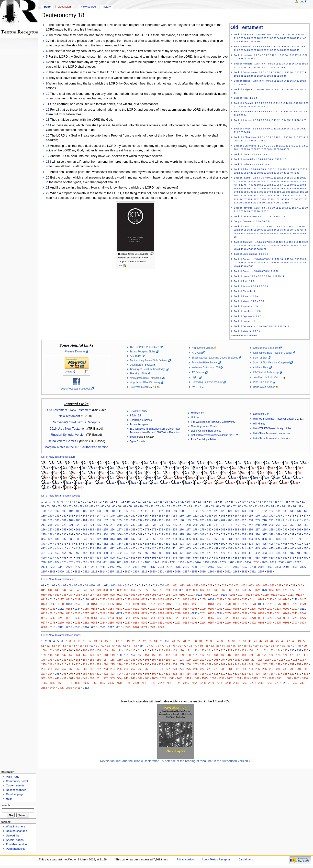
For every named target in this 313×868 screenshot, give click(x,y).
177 (306, 516)
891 (119, 562)
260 (71, 529)
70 (252, 188)
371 (299, 539)
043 (57, 590)
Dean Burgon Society (141, 365)
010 (93, 585)
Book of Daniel (242, 271)
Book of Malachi (242, 331)
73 (262, 188)
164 (216, 516)
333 (306, 534)
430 (168, 548)
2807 (44, 572)
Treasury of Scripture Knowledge (147, 369)
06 (70, 585)
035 (265, 585)
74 (265, 188)
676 (292, 558)
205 (230, 520)
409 (292, 544)
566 (189, 558)
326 (257, 534)
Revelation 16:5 (138, 411)
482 (257, 553)
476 (216, 553)
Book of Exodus (242, 47)
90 (245, 192)
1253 (181, 562)
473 (195, 553)
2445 (103, 567)
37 (288, 38)
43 (235, 41)
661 (278, 558)
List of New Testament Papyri (58, 457)
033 (252, 585)
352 (168, 539)
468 (161, 553)
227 (112, 525)
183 (78, 520)
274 (168, 529)
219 (57, 525)
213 (285, 520)
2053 (265, 562)
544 (175, 558)
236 (175, 525)
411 (306, 544)
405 (265, 544)
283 (230, 529)
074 (271, 590)
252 (285, 525)
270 (140, 529)
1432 (206, 562)
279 (202, 529)
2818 (136, 572)
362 (237, 539)
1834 (248, 562)
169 (251, 516)
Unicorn (195, 418)
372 (306, 539)
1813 (240, 562)
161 (195, 516)
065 (209, 590)
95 (262, 192)
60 (291, 185)
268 (126, 529)
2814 (103, 572)
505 (147, 558)
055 (140, 590)
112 (259, 196)
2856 (178, 572)
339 (78, 539)
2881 (245, 572)
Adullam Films (261, 367)
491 (50, 558)
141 (245, 203)
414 (57, 548)
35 (282, 38)
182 (71, 520)
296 (50, 534)
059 (168, 590)
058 (161, 590)
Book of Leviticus (243, 55)
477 (223, 553)
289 (271, 529)
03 (54, 585)
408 (285, 544)
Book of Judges (242, 89)
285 (244, 529)
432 (182, 548)
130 (268, 199)
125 (245, 199)
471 (182, 553)
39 (295, 38)
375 (57, 544)
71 (255, 188)
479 (237, 553)
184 (85, 520)
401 (237, 544)
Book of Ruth (241, 98)
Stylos (195, 377)
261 (78, 529)
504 (140, 558)
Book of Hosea (242, 276)
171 (265, 516)
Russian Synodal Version (68, 435)
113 (264, 196)
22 (239, 38)
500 (112, 558)
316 (189, 534)
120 (296, 196)
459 (99, 553)
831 (106, 562)
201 (202, 520)
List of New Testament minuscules (272, 433)
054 (133, 590)
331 (292, 534)
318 (202, 534)
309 (140, 534)
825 (64, 562)
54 (272, 185)
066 (216, 590)
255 (306, 525)
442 (251, 548)
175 (292, 516)
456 (78, 553)
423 (119, 548)
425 (133, 548)
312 (161, 534)
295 (44, 534)
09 (87, 585)
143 (254, 203)
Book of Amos (241, 286)
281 (216, 529)
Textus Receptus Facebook (75, 389)
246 (244, 525)
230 (133, 525)
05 (65, 585)
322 (230, 534)
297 (57, 534)
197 (175, 520)
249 (265, 525)
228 (119, 525)
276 (182, 529)
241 (209, 525)
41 (301, 38)
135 (291, 199)
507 (161, 558)
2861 (220, 572)
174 (285, 516)
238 (189, 525)
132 (278, 199)
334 (44, 539)
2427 (78, 567)
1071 (148, 562)
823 (50, 562)
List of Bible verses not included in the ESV (214, 435)
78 (278, 188)
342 (99, 539)
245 (237, 525)
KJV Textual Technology (266, 372)
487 (292, 553)
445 (271, 548)
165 (223, 516)
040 (300, 585)
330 (285, 534)
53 (268, 185)
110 (250, 196)
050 (106, 590)
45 (242, 41)
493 (64, 558)
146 (268, 203)
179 (50, 520)
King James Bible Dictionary (145, 382)
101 (283, 192)
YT (155, 387)
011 (100, 585)
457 (85, 553)
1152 (165, 562)
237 (182, 525)
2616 (186, 567)
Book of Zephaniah (244, 316)
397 (209, 544)
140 (241, 203)
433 (189, 548)
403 (251, 544)
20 (306, 34)
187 (106, 520)
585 (202, 558)
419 (92, 548)
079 (306, 590)
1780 (231, 562)
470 (175, 553)
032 (245, 585)
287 (257, 529)
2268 (53, 567)
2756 (220, 567)
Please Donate (75, 351)
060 (175, 590)
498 (99, 558)
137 (301, 199)
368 (278, 539)
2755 (211, 567)
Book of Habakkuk (244, 311)
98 (272, 192)
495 (78, 558)
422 (112, 548)
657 (251, 558)
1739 (223, 562)
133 (282, 199)
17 (296, 34)
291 (285, 529)
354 (182, 539)
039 (293, 585)
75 (268, 188)
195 (161, 520)
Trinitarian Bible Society (205, 363)
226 (106, 525)
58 (285, 185)
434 (195, 548)
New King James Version (205, 426)
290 (278, 529)
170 (257, 516)
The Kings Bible (138, 374)
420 (99, 548)
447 (285, 548)
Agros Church (137, 441)
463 (126, 553)
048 (92, 590)
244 (230, 525)
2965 (269, 572)
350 (154, 539)
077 (292, 590)
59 (288, 185)
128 (259, 199)
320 (216, 534)
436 (209, 548)
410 (299, 544)
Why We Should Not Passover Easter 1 (274, 419)
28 (258, 38)
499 (106, 558)
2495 (144, 567)
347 (133, 539)
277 (189, 529)
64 (305, 185)
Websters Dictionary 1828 (206, 367)
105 (302, 192)
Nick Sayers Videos (202, 348)
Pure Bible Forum (263, 382)
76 (272, 188)
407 (278, 544)
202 (209, 520)
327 (265, 534)
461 (112, 553)
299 (71, 534)
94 (258, 192)
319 (209, 534)
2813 (94, 572)
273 (161, 529)
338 (71, 539)
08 (81, 585)
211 (271, 520)
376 (64, 544)
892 (126, 562)
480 (244, 553)
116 (278, 196)
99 (275, 192)
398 (216, 544)
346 (126, 539)
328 (271, 534)
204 (223, 520)
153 (140, 516)
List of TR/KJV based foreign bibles (272, 429)
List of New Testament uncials (58, 579)
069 (237, 590)
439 (230, 548)
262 (85, 529)
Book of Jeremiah (243, 242)
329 (278, 534)
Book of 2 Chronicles (245, 146)
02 (48, 585)
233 (154, 525)
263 (92, 529)
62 (298, 185)
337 (64, 539)
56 (278, 185)
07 (76, 585)
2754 (203, 567)
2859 (203, 572)
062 (189, 590)
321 (223, 534)
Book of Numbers (243, 64)
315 (182, 534)
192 (140, 520)
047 (85, 590)
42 (305, 38)
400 (230, 544)
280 (209, 529)
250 (271, 525)
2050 (256, 562)
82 (291, 188)
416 (71, 548)
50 (258, 41)
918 (140, 562)
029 (224, 585)
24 (245, 38)
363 (244, 539)
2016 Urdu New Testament (68, 429)
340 (85, 539)
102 (288, 192)
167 (237, 516)
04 (59, 585)
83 (295, 188)
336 (57, 539)
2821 (161, 572)
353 (175, 539)
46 (245, 41)
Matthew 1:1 (198, 413)
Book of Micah (241, 301)
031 (238, 585)
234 (161, 525)
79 (282, 188)
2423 (69, 567)
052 (119, 590)
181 (64, 520)
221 (71, 525)
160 (189, 516)
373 (44, 544)
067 (223, 590)
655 (237, 558)
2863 (236, 572)
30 (265, 38)
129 (264, 199)
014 (120, 585)
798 (44, 562)
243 (223, 525)
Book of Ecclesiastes (245, 216)
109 (245, 196)
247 (251, 525)
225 (99, 525)
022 (176, 585)
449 (299, 548)
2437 (86, 567)
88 (239, 192)
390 (161, 544)
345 (119, 539)
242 (216, 525)
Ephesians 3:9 (261, 414)
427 (147, 548)
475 (209, 553)
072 (257, 590)
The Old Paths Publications (144, 347)
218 (50, 525)
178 (44, 520)
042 (50, 590)
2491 (136, 567)
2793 (261, 567)
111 (254, 196)
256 (44, 529)
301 (85, 534)
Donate (68, 372)
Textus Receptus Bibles (142, 352)
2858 (194, 572)
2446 (111, 567)
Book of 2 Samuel (243, 111)
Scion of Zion (260, 358)
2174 (44, 567)
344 (112, 539)
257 (50, 529)
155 (154, 516)
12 (279, 34)
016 (134, 585)
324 (244, 534)
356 (195, 539)
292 (292, 529)
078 (299, 590)
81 (288, 188)
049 (99, 590)
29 (262, 38)
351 (161, 539)
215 (299, 520)
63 (301, 185)
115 (273, 196)
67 (242, 188)
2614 (169, 567)
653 (223, 558)
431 (175, 548)
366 (265, 539)
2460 (119, 567)
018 (148, 585)
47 (249, 41)
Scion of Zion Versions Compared (271, 363)
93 (255, 192)
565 (182, 558)
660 (271, 558)
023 (182, 585)
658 (257, 558)
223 (85, 525)
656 (244, 558)
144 (259, 203)
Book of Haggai (242, 321)
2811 (78, 572)
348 (140, 539)
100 (279, 192)
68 (245, 188)
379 (85, 544)
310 (147, 534)
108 (241, 196)
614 (209, 558)
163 (209, 516)
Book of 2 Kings (242, 129)
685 (299, 558)
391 (168, 544)
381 (99, 544)
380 (92, 544)
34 (278, 38)
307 (126, 534)
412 (44, 548)
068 (230, 590)
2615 (178, 567)
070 (244, 590)
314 (175, 534)
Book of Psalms (242, 178)
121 (301, 196)
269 (133, 529)
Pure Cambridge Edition (204, 439)
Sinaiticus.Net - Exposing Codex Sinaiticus (215, 358)
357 (202, 539)
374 (50, 544)
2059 (273, 562)
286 (251, 529)
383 (112, 544)
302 (92, 534)
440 (237, 548)
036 (272, 585)
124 (241, 199)
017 (141, 585)
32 (272, 38)
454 (64, 553)
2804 (286, 567)
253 (292, 525)
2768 (253, 567)
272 (154, 529)
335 (50, 539)
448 (292, 548)
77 (275, 188)
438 (223, 548)
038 (286, 585)
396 (202, 544)
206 (237, 520)
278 (195, 529)
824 (57, 562)
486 (285, 553)
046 (78, 590)
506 (154, 558)
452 (50, 553)
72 (258, 188)
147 (273, 203)
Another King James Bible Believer (149, 360)
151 (126, 516)
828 (85, 562)
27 (255, 38)
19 (302, 34)
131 (273, 199)
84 (298, 188)
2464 (128, 567)
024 (190, 585)
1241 (173, 562)
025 (196, 585)
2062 (298, 562)
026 (203, 585)
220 (64, 525)
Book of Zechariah (244, 326)
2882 (253, 572)
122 (305, 196)
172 (271, 516)
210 (265, 520)
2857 (186, 572)
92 (252, 192)
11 (276, 34)
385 (126, 544)
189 (119, 520)
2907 (261, 572)
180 (57, 520)
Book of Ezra (241, 154)
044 (64, 590)
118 (287, 196)
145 (264, 203)
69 (249, 188)
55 (275, 185)
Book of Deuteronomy (246, 72)
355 (189, 539)
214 (292, 520)
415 (64, 548)
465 (140, 553)
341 (92, 539)
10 (273, 34)
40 (298, 38)
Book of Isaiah (242, 226)
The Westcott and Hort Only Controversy (213, 422)
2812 (86, 572)
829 (92, 562)
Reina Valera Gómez (62, 441)
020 (162, 585)
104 (297, 192)
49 (255, 41)
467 (154, 553)
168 (244, 516)
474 (202, 553)
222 (78, 525)
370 (292, 539)
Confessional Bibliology (266, 348)
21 (235, 38)
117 (282, 196)
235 (168, 525)
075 (278, 590)
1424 (198, 562)
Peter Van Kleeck (139, 387)
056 (147, 590)
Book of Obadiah (243, 291)
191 (133, 520)
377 (71, 544)
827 (78, 562)
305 (112, 534)
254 (299, 525)
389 (154, 544)
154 (147, 516)
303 (99, 534)
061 (182, 590)
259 (64, 529)
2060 (281, 562)
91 (249, 192)
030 (231, 585)
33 (275, 38)
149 (282, 203)
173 (278, 516)
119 (291, 196)
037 (279, 585)
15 (289, 34)
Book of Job (240, 169)
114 (268, 196)
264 (99, 529)
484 (271, 553)
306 (119, 534)
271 (147, 529)
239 (195, 525)
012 (107, 585)
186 (99, 520)
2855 (169, 572)
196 (168, 520)
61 (295, 185)
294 (306, 529)
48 (252, 41)
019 (155, 585)
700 (306, 558)
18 (299, 34)
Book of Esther (242, 164)
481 (251, 553)
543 (168, 558)
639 (216, 558)
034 (258, 585)
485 (278, 553)
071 (251, 590)
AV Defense (198, 372)
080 (44, 595)
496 (85, 558)
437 (216, 548)
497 (92, 558)
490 (44, 558)
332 (299, 534)
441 (244, 548)
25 (249, 38)
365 (257, 539)
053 (126, 590)
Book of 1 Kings (242, 120)
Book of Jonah (242, 296)
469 (168, 553)
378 (78, 544)
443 (257, 548)
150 (287, 203)
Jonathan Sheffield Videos (267, 377)
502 (126, 558)
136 (296, 199)
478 (230, 553)
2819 (144, 572)
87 (235, 192)
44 (239, 41)
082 (57, 595)
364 (251, 539)
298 (64, 534)
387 (140, 544)
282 (223, 529)
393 (182, 544)
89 (242, 192)
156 (161, 516)
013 (113, 585)
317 (195, 534)
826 (71, 562)
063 (195, 590)
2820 (153, 572)
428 (154, 548)
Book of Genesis (243, 34)
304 (106, 534)
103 (293, 192)
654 (230, 558)
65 (235, 188)
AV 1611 (196, 387)
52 (265, 185)
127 (254, 199)
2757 (228, 567)
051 (112, 590)
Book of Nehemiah (244, 159)
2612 (153, 567)
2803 (278, 567)
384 (119, 544)
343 (106, 539)
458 (92, 553)
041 (44, 590)
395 (195, 544)
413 (50, 548)
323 (237, 534)
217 (44, 525)
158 (175, 516)
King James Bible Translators (145, 378)
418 (85, 548)
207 (244, 520)
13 (283, 34)
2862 (228, 572)
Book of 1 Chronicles (245, 137)
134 (287, 199)
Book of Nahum (242, 306)
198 (182, 520)
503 (133, 558)
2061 (290, 562)
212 (278, 520)
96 (265, 192)
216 (306, 520)
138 (305, 199)
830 (99, 562)
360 (223, 539)
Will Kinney (259, 424)
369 (285, 539)
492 (57, 558)
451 (44, 553)
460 (106, 553)
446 (278, 548)
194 (154, 520)
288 (265, 529)
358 (209, 539)
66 (239, 188)
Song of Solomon (243, 221)
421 (106, 548)
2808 (53, 572)
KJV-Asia (197, 353)
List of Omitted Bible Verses (206, 431)
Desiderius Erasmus (141, 420)
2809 (61, 572)
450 (306, 548)
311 (154, 534)
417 (78, 548)
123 (236, 199)
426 (140, 548)
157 (168, 516)
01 (43, 585)
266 (112, 529)
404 (257, 544)
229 (126, 525)
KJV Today (135, 356)
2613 (161, 567)
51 (262, 185)
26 (252, 38)
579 (195, 558)
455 (71, 553)
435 (202, 548)
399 (223, 544)
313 (168, 534)
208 (251, 520)
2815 (111, 572)
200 (195, 520)
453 (57, 553)
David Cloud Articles (264, 387)
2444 (94, 567)
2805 (295, 567)
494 (71, 558)
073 (265, 590)
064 (202, 590)
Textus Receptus (139, 424)
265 (106, 529)
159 (182, 516)
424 (126, 548)
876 (112, 562)
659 (265, 558)
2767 (245, 567)
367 (271, 539)
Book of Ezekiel (242, 259)
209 (257, 520)
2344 (61, 567)
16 (292, 34)
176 (299, 516)
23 (242, 38)
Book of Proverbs (243, 208)
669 (285, 558)
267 (119, 529)
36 (285, 38)
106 (307, 192)
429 (161, 548)
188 (112, 520)
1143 (156, 562)
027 (210, 585)
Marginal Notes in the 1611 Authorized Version (76, 447)
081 (50, 595)
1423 (190, 562)
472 (189, 553)
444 (265, 548)
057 (154, 590)
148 (278, 203)
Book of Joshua (242, 81)
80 (285, 188)
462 (119, 553)
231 (140, 525)
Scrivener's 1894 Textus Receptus (76, 422)
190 (126, 520)
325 (251, 534)
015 (127, 585)
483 (265, 553)
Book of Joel (240, 281)
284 (237, 529)
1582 (215, 562)
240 (202, 525)
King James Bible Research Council (273, 353)
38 (291, 38)
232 (147, 525)
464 (133, 553)
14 (286, 34)
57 (282, 185)
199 (189, 520)
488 (299, 553)
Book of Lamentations (246, 254)
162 (202, 516)
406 (271, 544)
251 (278, 525)
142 (250, 203)
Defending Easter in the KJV (207, 382)
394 (189, 544)
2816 (119, 572)
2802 (269, 567)
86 (305, 188)
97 (268, 192)
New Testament (249, 335)
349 (147, 539)
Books (133, 437)
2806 (303, 567)
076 (285, 590)
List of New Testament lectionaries (272, 438)
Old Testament (247, 27)
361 (230, 539)
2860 (211, 572)
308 (133, 534)
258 (57, 529)
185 (92, 520)
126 (250, 199)
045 (71, 590)
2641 (194, 567)
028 (217, 585)
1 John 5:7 (135, 416)
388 (147, 544)
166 (230, 516)
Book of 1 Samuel (243, 103)
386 (133, 544)
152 (133, 516)
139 (236, 203)
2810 (69, 572)
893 (133, 562)
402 (244, 544)
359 (216, 539)
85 (301, 188)
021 (169, 585)
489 (306, 553)
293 (299, 529)
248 (257, 525)
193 (147, 520)
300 (78, 534)
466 (147, 553)
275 (175, 529)
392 (175, 544)
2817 (128, 572)
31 (268, 38)
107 (236, 196)
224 (92, 525)
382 (106, 544)
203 (216, 520)
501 (119, 558)
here (120, 265)
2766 (236, 567)
